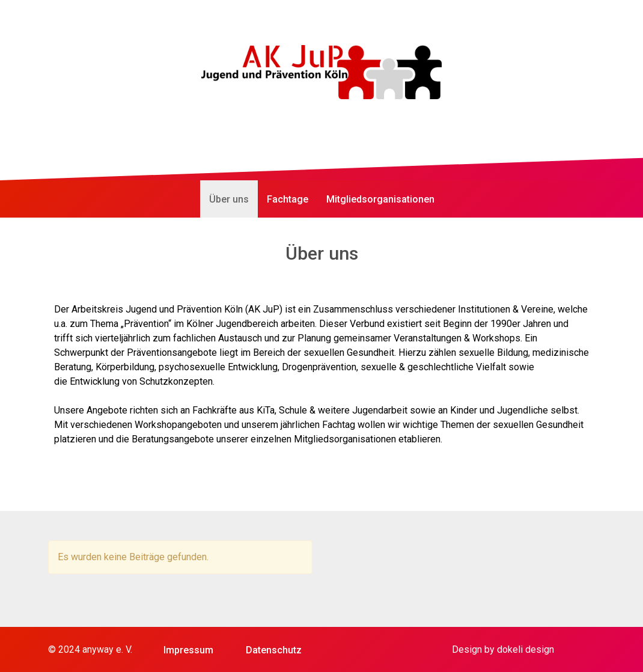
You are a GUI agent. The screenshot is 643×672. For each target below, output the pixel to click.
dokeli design (526, 649)
